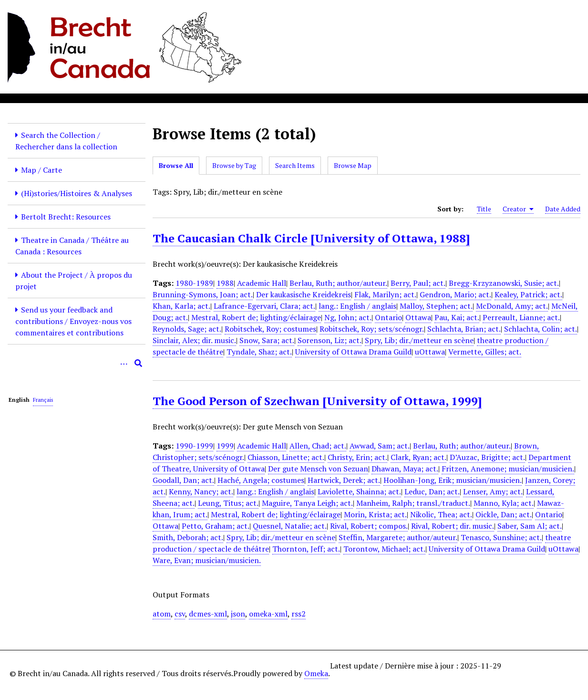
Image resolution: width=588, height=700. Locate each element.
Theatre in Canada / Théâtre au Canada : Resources (72, 246)
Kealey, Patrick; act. (528, 294)
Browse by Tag (234, 165)
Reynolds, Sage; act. (187, 329)
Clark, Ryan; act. (418, 457)
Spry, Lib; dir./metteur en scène (419, 340)
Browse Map (353, 165)
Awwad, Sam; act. (380, 446)
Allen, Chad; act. (318, 446)
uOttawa (430, 352)
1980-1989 (194, 283)
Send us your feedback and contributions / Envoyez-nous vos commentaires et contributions (73, 321)
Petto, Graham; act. (216, 526)
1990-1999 (194, 446)
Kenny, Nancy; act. (201, 491)
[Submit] (138, 363)
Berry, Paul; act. (418, 283)
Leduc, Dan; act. (432, 491)
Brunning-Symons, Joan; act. (203, 294)
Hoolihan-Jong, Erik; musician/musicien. (453, 480)
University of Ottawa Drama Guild (353, 352)
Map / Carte (41, 170)
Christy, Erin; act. (357, 457)
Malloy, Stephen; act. (436, 306)
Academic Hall (262, 283)
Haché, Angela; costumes (261, 480)
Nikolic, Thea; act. (441, 514)
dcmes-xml (208, 614)
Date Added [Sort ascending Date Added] (563, 209)
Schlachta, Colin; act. (541, 329)
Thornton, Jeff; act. (306, 549)
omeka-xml (268, 614)
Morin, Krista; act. (375, 514)
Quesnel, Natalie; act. (290, 526)
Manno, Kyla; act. (504, 503)
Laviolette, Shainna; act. (359, 491)
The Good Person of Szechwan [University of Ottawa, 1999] (317, 401)
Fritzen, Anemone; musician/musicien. (508, 469)
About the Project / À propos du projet (74, 281)
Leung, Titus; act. (228, 503)
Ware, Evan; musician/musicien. (207, 560)
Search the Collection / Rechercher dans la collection (66, 141)
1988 (225, 283)
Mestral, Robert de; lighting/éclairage (256, 317)
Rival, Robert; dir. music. (453, 526)
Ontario (388, 317)
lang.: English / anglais (357, 306)
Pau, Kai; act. (457, 317)
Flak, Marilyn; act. (385, 294)
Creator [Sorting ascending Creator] (518, 209)
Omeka (316, 673)
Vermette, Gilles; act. (485, 352)
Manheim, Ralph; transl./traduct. (413, 503)
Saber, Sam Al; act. (530, 526)
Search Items (295, 165)
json (238, 614)
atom (162, 614)
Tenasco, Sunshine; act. (501, 537)
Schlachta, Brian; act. (464, 329)
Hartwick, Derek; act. (344, 480)
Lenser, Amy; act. (493, 491)
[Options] (124, 363)
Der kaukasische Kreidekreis (304, 294)
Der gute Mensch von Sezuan (318, 469)
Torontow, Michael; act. (384, 549)
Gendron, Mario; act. (455, 294)
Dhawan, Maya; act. (405, 469)
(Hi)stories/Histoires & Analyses (77, 193)
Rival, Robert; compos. (369, 526)
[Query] (77, 363)
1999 (225, 446)
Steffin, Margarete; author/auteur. (398, 537)
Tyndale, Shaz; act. (259, 352)
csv (180, 614)
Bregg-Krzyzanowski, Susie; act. (504, 283)
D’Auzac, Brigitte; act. (487, 457)
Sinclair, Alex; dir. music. (194, 340)
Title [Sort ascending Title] (484, 209)
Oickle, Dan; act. (504, 514)
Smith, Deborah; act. (188, 537)
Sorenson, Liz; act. (330, 340)
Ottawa (418, 317)
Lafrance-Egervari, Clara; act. (264, 306)
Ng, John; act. (348, 317)
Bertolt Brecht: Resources (66, 217)
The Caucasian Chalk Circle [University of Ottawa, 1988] (311, 238)
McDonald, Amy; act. (512, 306)
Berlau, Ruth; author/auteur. (338, 283)
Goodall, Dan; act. (183, 480)
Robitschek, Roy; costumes (270, 329)
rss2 (299, 614)
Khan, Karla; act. (181, 306)
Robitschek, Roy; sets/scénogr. (372, 329)
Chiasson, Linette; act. (286, 457)
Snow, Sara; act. (267, 340)
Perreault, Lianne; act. (521, 317)
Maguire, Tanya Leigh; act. (307, 503)
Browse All (176, 165)
